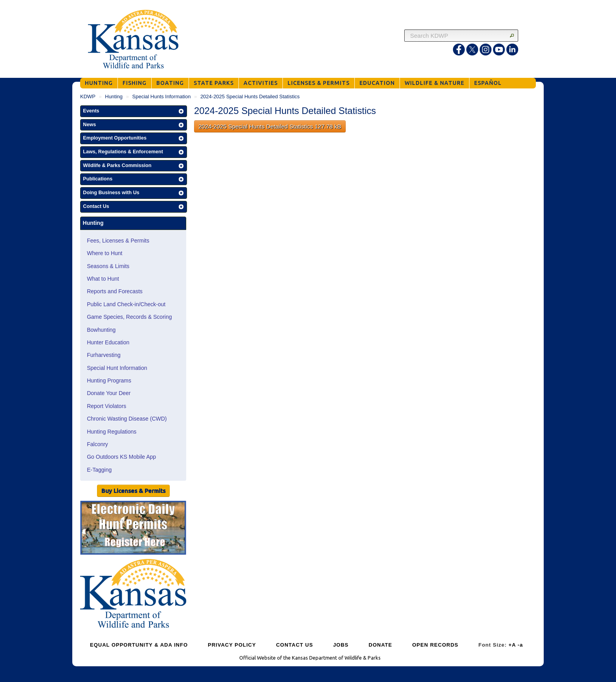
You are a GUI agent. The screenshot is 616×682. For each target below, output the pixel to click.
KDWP (88, 97)
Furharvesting (104, 355)
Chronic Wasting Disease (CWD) (127, 419)
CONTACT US (295, 645)
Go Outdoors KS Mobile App (121, 457)
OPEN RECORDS (435, 645)
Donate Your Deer (109, 393)
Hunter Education (108, 342)
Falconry (97, 444)
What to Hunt (103, 279)
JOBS (341, 645)
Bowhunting (101, 330)
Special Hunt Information (117, 368)
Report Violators (106, 406)
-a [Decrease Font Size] (521, 645)
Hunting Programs (109, 381)
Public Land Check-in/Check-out (126, 304)
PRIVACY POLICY (232, 645)
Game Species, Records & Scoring (129, 317)
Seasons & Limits (108, 266)
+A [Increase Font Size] (512, 645)
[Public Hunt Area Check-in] (133, 529)
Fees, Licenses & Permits (118, 241)
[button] (134, 111)
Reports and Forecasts (115, 291)
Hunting (114, 97)
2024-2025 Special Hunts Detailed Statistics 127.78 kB (270, 126)
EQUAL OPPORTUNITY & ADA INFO (139, 645)
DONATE (380, 645)
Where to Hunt (104, 253)
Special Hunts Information (162, 97)
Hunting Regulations (112, 432)
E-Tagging (99, 470)
